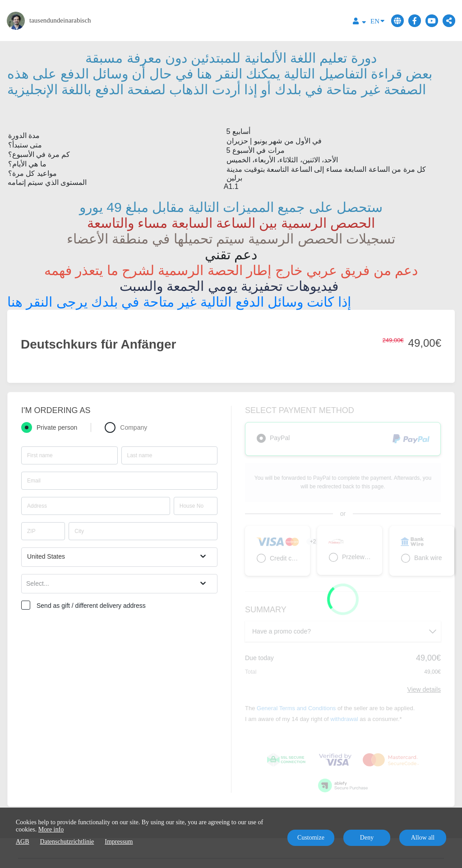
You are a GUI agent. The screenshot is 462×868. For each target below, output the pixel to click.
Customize (311, 838)
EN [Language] (377, 21)
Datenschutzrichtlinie (67, 842)
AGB (23, 842)
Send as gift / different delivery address (91, 606)
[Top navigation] (359, 22)
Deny (367, 838)
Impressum (119, 842)
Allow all (423, 838)
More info (51, 829)
